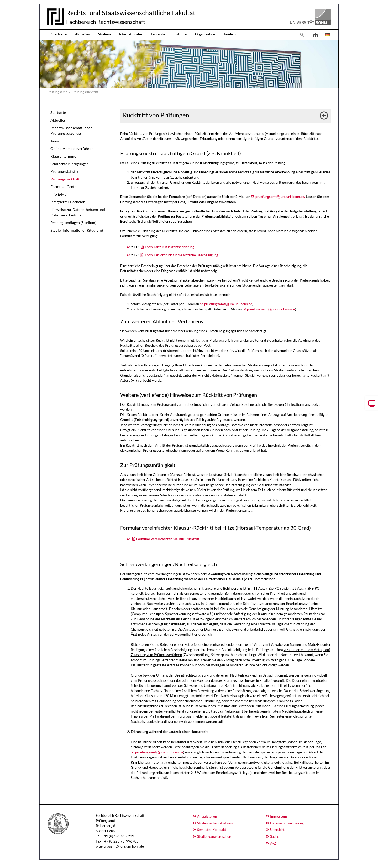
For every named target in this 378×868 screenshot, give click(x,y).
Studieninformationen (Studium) (77, 230)
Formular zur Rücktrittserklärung (170, 247)
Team (55, 141)
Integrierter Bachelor (68, 202)
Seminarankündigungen (70, 164)
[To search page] (302, 35)
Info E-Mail (59, 194)
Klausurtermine (63, 156)
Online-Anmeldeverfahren (72, 149)
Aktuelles (82, 34)
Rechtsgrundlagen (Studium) (73, 223)
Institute (180, 34)
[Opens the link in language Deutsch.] (327, 35)
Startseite (59, 34)
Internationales (131, 34)
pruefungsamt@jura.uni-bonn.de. (280, 197)
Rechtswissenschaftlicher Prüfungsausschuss (71, 131)
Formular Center (64, 187)
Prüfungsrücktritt (65, 179)
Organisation (205, 34)
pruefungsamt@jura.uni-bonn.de (228, 304)
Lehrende (158, 34)
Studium (104, 34)
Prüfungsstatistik (64, 171)
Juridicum (231, 34)
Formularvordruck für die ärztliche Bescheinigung (181, 255)
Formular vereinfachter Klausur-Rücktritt (168, 539)
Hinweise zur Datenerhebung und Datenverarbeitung (78, 212)
